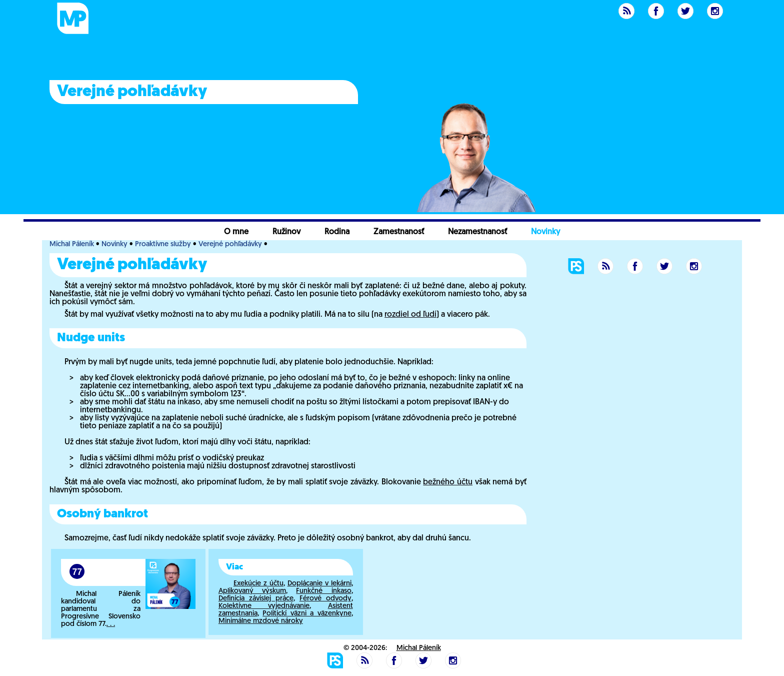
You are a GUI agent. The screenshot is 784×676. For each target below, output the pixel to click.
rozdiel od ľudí (410, 315)
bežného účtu (448, 482)
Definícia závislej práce (256, 599)
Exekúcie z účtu (258, 584)
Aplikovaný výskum (252, 591)
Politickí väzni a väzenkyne (307, 614)
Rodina (337, 232)
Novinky (545, 232)
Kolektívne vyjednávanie (264, 606)
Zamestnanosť (399, 232)
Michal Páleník (72, 244)
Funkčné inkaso (323, 591)
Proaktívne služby (163, 244)
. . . (111, 624)
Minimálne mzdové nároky (261, 621)
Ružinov (286, 232)
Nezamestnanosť (477, 232)
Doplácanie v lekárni (319, 584)
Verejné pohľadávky (230, 244)
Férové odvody (325, 599)
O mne (236, 232)
